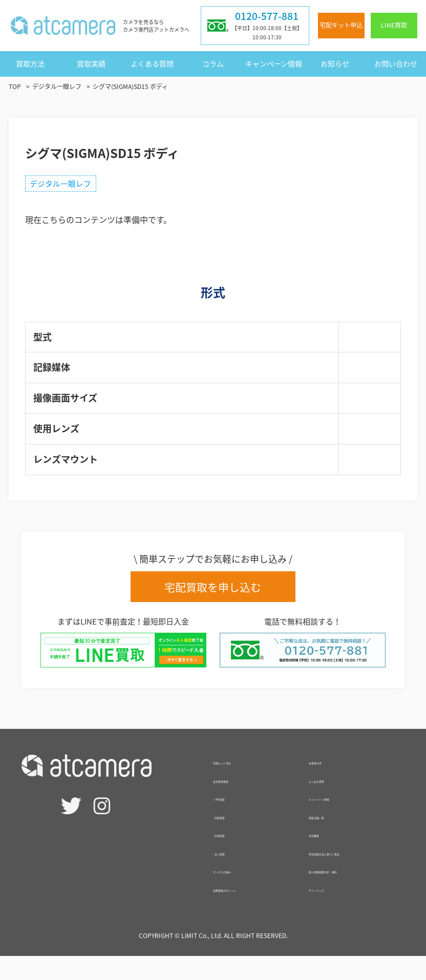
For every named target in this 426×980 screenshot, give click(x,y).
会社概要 (325, 844)
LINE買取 (394, 25)
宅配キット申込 (341, 25)
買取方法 (30, 64)
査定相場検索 (238, 790)
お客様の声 (329, 772)
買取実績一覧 (333, 827)
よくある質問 (152, 64)
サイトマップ (333, 912)
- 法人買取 (232, 863)
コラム (213, 64)
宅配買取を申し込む (213, 591)
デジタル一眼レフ (65, 185)
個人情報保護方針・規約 (354, 894)
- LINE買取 (233, 808)
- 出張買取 (232, 844)
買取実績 (91, 64)
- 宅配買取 (232, 827)
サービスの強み (242, 881)
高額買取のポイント (250, 899)
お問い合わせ (396, 64)
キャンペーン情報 (274, 64)
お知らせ (335, 64)
